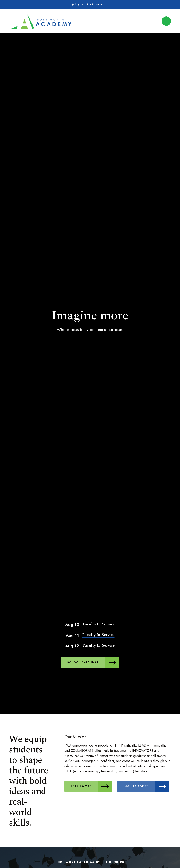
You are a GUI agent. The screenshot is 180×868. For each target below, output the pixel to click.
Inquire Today (147, 786)
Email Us (102, 4)
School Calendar (93, 663)
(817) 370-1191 (83, 4)
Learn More (92, 786)
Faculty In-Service (99, 624)
